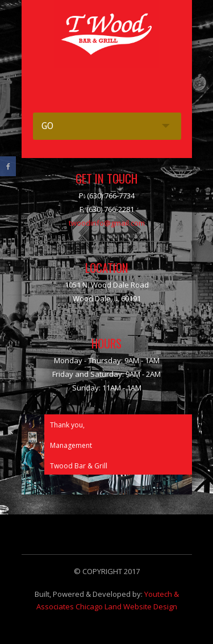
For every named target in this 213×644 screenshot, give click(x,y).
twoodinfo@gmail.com (107, 223)
